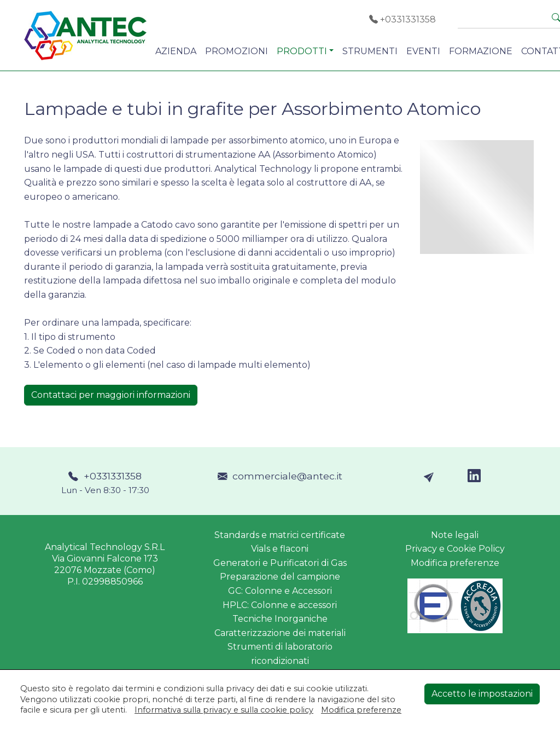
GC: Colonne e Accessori (280, 591)
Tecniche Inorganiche (280, 619)
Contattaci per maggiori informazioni (111, 395)
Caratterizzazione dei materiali (280, 633)
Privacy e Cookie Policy (455, 549)
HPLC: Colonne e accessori (280, 605)
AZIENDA (176, 51)
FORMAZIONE (481, 51)
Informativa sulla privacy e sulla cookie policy (224, 710)
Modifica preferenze (455, 563)
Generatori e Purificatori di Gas (280, 563)
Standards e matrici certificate (280, 535)
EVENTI (423, 51)
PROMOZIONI (237, 51)
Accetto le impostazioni (482, 694)
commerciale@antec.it (280, 476)
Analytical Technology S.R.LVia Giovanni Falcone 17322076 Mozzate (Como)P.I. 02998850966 (105, 564)
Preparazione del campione (280, 577)
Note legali (455, 535)
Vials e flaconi (280, 549)
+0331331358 (402, 19)
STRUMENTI (370, 51)
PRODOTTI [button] (302, 51)
